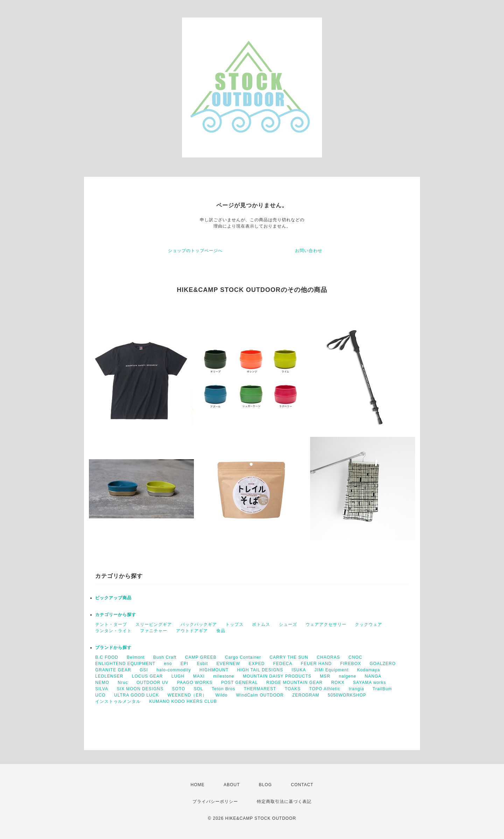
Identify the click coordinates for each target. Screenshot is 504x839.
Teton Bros (223, 689)
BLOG (265, 785)
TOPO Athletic (325, 689)
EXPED (257, 664)
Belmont (136, 657)
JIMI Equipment (332, 670)
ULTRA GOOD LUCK (136, 695)
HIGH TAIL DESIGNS (260, 670)
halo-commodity (174, 670)
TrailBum (383, 689)
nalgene (348, 676)
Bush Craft (165, 657)
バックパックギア (199, 624)
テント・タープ (111, 624)
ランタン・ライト (113, 631)
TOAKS (293, 689)
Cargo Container (243, 657)
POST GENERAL (240, 683)
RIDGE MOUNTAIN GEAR (295, 683)
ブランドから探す (113, 648)
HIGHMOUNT (214, 670)
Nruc (123, 683)
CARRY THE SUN (289, 657)
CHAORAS (328, 657)
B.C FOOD (107, 657)
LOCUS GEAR (148, 676)
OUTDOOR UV (152, 683)
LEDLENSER (109, 676)
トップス (234, 624)
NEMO (102, 683)
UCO (100, 695)
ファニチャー (154, 631)
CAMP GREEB (201, 657)
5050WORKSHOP (347, 695)
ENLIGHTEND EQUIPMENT (125, 664)
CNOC (355, 657)
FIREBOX (351, 664)
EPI (184, 664)
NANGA (373, 676)
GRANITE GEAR (113, 670)
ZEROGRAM (306, 695)
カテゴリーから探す (116, 615)
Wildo (221, 695)
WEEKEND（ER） (187, 695)
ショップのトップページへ (195, 251)
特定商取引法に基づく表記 (284, 802)
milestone (224, 676)
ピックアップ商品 (113, 598)
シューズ (288, 624)
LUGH (178, 676)
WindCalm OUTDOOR (260, 695)
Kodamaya (368, 670)
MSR (325, 676)
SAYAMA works (370, 683)
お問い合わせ (309, 251)
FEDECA (283, 664)
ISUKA (299, 670)
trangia (357, 689)
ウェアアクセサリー (326, 624)
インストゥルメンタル (118, 701)
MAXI (199, 676)
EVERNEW (228, 664)
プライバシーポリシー (215, 802)
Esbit (202, 664)
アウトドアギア (192, 631)
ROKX (338, 683)
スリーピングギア (154, 624)
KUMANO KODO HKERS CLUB (183, 701)
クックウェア (369, 624)
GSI (144, 670)
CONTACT (302, 785)
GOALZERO (383, 664)
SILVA (102, 689)
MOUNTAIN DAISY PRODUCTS (277, 676)
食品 (221, 631)
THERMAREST (260, 689)
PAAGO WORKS (195, 683)
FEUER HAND (316, 664)
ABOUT (232, 785)
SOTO (178, 689)
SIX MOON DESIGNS (140, 689)
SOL (198, 689)
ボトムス (261, 624)
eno (168, 664)
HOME (198, 785)
